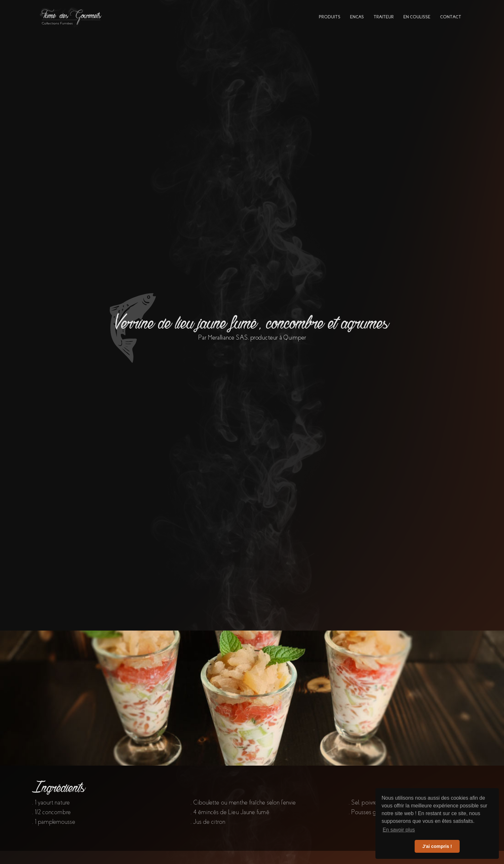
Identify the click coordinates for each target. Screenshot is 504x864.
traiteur (384, 17)
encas (357, 17)
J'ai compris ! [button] (437, 846)
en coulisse (417, 17)
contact (451, 17)
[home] (71, 17)
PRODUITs (330, 17)
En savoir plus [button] (399, 830)
